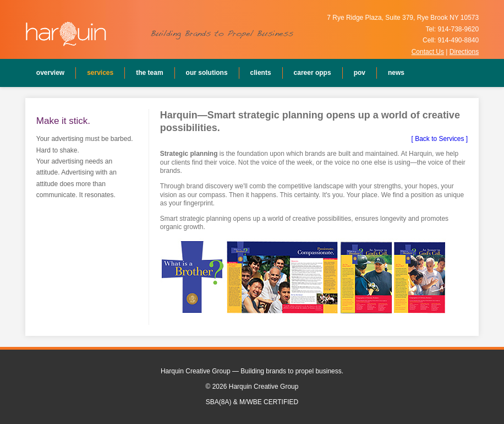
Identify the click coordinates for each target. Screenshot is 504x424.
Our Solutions (207, 73)
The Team (149, 73)
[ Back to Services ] (439, 139)
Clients (261, 73)
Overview (50, 73)
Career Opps (313, 73)
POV (360, 73)
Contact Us (428, 52)
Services (100, 73)
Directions (464, 52)
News (396, 73)
